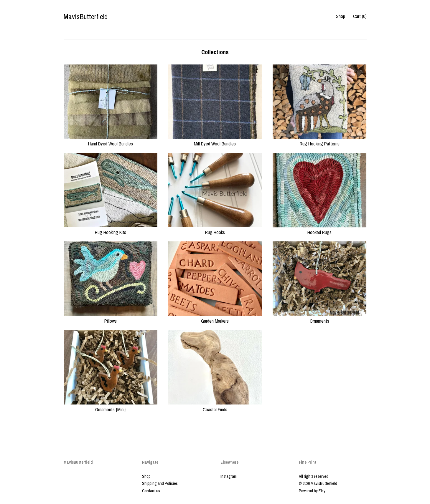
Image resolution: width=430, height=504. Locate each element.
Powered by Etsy (312, 491)
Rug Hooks (215, 229)
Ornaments (320, 317)
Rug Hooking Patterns (320, 140)
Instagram (229, 476)
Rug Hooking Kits (111, 229)
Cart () (360, 16)
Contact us (151, 491)
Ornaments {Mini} (111, 406)
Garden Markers (215, 317)
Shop (341, 16)
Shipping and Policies (160, 483)
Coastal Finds (215, 406)
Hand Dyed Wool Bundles (111, 140)
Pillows (111, 317)
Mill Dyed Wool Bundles (215, 140)
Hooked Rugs (320, 229)
